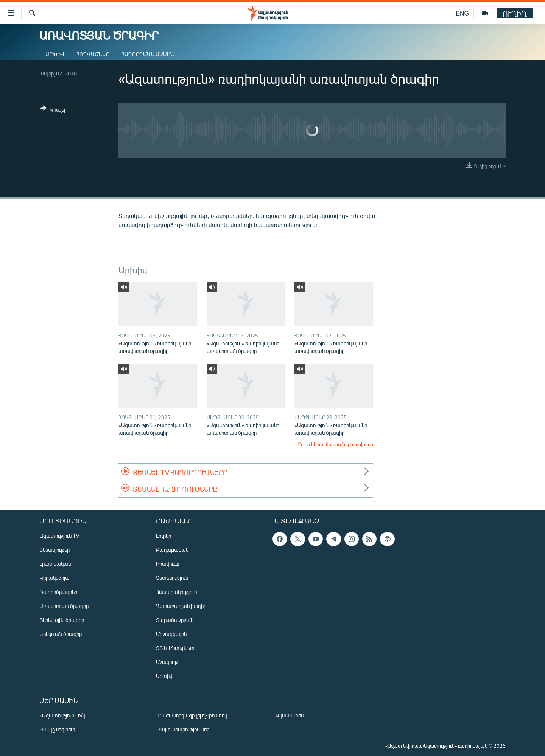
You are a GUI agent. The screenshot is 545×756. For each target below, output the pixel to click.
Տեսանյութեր (54, 550)
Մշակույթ (167, 662)
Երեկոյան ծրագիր (61, 634)
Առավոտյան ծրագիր (64, 606)
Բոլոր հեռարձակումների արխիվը (335, 444)
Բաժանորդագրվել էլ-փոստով (192, 715)
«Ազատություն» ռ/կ (62, 715)
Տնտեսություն (172, 578)
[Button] (52, 110)
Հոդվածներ (93, 54)
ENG (462, 13)
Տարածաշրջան (175, 620)
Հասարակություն (176, 592)
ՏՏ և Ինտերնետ (175, 648)
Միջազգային (171, 634)
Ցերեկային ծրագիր (62, 620)
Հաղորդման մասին (148, 54)
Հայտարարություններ (183, 729)
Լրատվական (55, 564)
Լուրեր (163, 536)
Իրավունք (168, 564)
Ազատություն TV (59, 536)
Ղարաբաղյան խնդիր (181, 606)
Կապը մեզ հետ (57, 729)
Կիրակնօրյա (54, 578)
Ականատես (290, 715)
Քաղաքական (172, 550)
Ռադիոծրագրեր (58, 592)
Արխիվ (55, 54)
